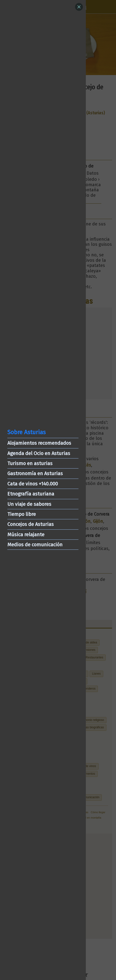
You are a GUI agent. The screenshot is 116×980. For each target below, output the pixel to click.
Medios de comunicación (35, 545)
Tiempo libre (22, 514)
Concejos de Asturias (31, 524)
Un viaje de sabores (29, 504)
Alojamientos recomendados (39, 443)
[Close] (79, 7)
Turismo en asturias (30, 463)
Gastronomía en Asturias (35, 473)
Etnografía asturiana (31, 494)
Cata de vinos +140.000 (33, 484)
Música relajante (26, 535)
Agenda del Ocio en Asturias (39, 453)
